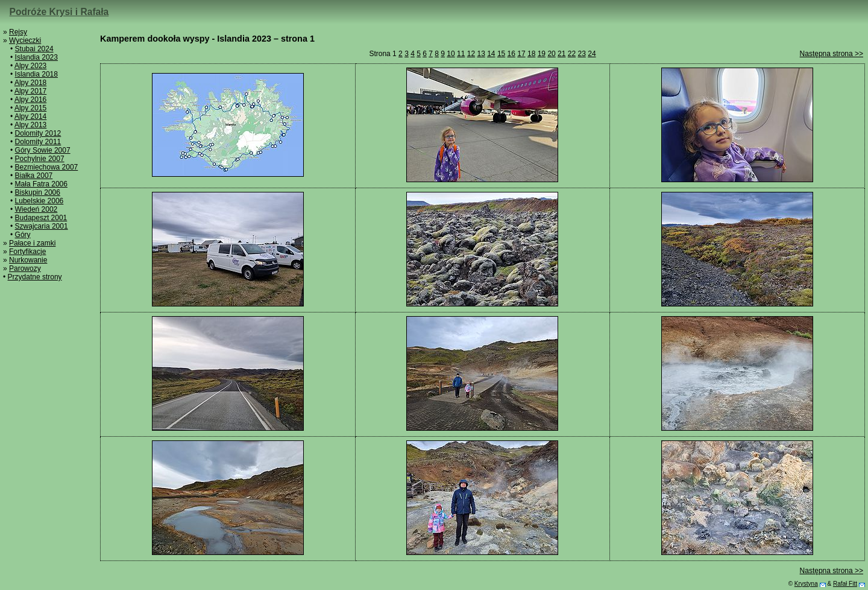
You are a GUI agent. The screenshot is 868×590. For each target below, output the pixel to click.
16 (511, 54)
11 (461, 54)
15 (501, 54)
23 (582, 54)
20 (551, 54)
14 (491, 54)
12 (471, 54)
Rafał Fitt (845, 584)
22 (572, 54)
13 (481, 54)
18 (531, 54)
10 (451, 54)
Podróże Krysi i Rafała (59, 12)
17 (521, 54)
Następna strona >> (832, 54)
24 (592, 54)
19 (542, 54)
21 (561, 54)
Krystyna (806, 584)
